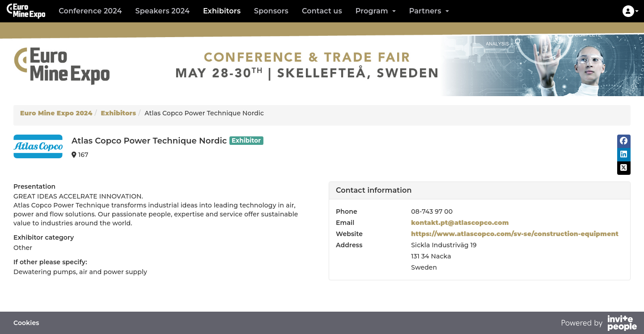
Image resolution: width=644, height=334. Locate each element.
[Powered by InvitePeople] (599, 324)
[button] (631, 11)
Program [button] (376, 11)
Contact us (322, 11)
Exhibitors (222, 11)
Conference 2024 (90, 11)
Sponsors (271, 11)
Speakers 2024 (162, 11)
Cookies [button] (26, 323)
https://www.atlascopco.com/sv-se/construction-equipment (515, 234)
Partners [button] (429, 11)
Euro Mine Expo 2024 (56, 113)
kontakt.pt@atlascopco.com (460, 223)
